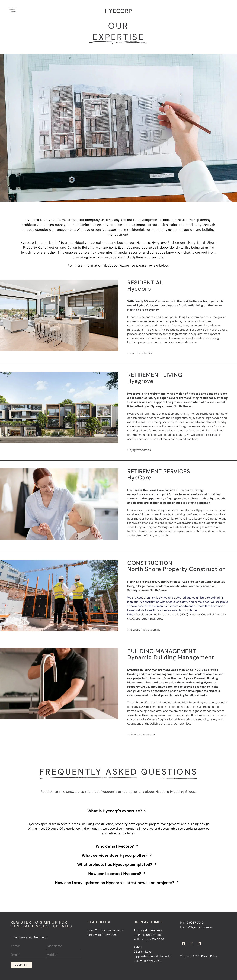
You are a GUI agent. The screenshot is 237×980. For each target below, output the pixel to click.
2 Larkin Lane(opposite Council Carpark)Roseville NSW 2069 (152, 956)
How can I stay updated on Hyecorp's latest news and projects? (115, 883)
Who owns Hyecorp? (115, 846)
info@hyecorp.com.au (198, 927)
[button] (118, 811)
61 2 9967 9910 (193, 923)
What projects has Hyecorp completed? (115, 865)
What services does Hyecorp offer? (115, 855)
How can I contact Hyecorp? (115, 874)
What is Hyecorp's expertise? (115, 811)
